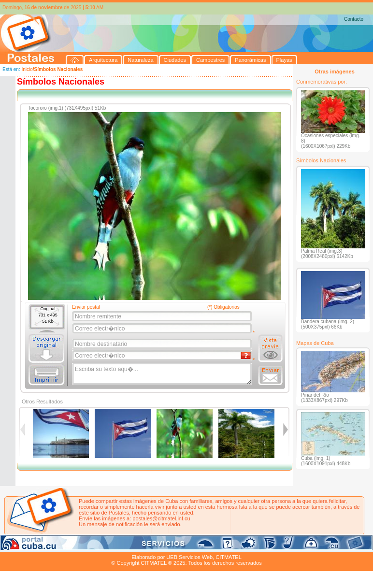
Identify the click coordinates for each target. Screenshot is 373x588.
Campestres (121, 546)
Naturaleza (63, 546)
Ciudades (91, 546)
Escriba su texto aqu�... (163, 374)
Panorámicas (155, 546)
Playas (183, 546)
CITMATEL (229, 557)
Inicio (27, 69)
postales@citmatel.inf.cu (161, 518)
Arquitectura (31, 546)
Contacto (354, 19)
